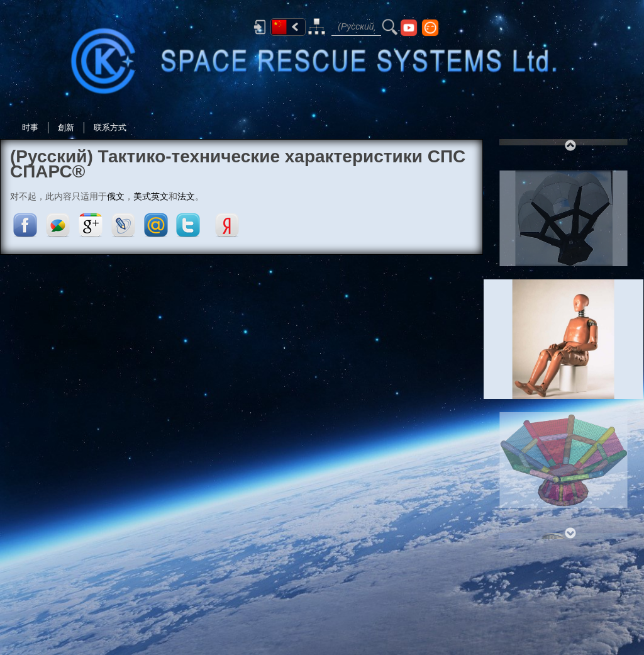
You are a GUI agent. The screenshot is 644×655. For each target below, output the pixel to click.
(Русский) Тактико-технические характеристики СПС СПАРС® (238, 164)
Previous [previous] (570, 145)
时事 (30, 127)
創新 (66, 127)
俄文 (116, 196)
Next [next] (570, 533)
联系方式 (110, 127)
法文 (186, 196)
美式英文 (151, 196)
